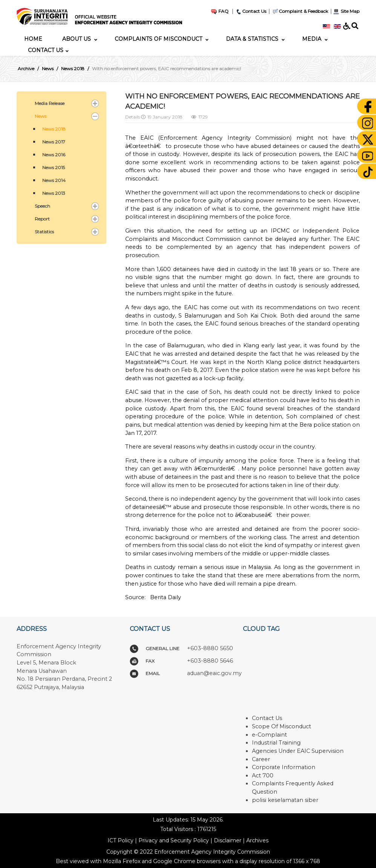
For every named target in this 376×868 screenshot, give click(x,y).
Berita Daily (166, 597)
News (41, 116)
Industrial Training (276, 743)
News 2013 (54, 193)
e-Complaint (269, 735)
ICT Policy (120, 840)
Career (261, 759)
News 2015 (54, 167)
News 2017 (54, 142)
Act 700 (263, 775)
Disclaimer (228, 840)
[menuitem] (33, 39)
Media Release (50, 103)
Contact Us (251, 11)
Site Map (346, 11)
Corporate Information (284, 767)
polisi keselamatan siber (285, 800)
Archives (257, 840)
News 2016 (54, 155)
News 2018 (54, 129)
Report (42, 219)
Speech (42, 206)
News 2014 (54, 180)
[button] (95, 103)
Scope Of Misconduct (282, 726)
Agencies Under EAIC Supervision (298, 751)
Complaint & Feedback (303, 11)
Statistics (44, 232)
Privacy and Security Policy (174, 840)
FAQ (219, 11)
